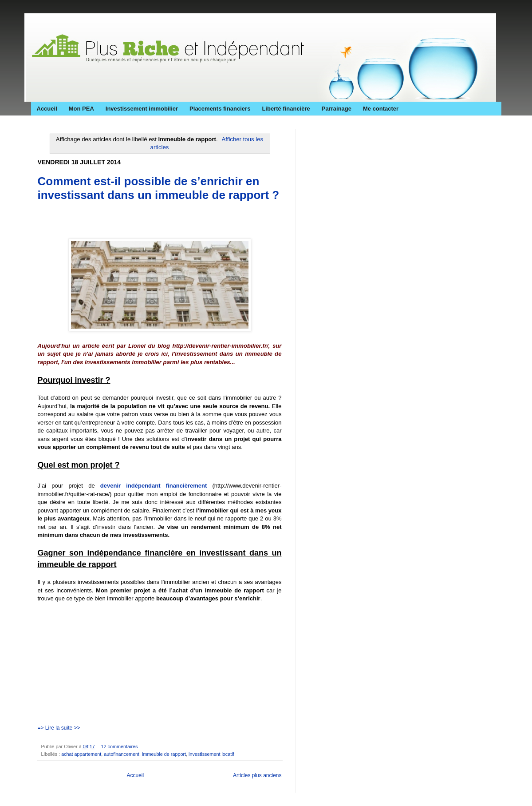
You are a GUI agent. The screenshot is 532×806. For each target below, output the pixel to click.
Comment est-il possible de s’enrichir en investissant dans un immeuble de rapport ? (159, 188)
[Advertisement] (142, 222)
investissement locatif (211, 754)
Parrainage (337, 109)
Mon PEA (81, 109)
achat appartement (81, 754)
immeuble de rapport (164, 754)
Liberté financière (286, 109)
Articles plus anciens (257, 775)
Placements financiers (220, 109)
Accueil (47, 109)
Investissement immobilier (142, 109)
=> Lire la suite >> (59, 728)
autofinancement (122, 754)
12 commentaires (120, 746)
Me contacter (381, 109)
